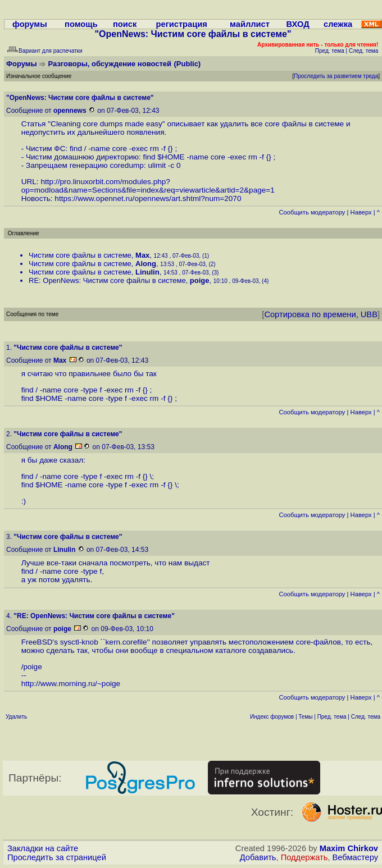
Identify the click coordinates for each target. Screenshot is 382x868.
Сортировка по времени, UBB (321, 314)
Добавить (258, 857)
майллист (250, 24)
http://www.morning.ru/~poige (71, 684)
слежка (338, 24)
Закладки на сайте (43, 848)
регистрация (182, 24)
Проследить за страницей (57, 857)
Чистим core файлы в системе (80, 255)
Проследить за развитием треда (336, 76)
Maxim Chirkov (349, 848)
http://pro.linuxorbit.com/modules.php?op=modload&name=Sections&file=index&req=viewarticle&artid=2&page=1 (148, 186)
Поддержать (304, 857)
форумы (30, 24)
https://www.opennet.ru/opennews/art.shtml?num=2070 (148, 198)
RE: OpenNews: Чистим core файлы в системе (107, 280)
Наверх (361, 212)
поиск (125, 24)
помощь (81, 24)
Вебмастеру (355, 857)
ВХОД (298, 24)
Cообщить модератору (312, 212)
